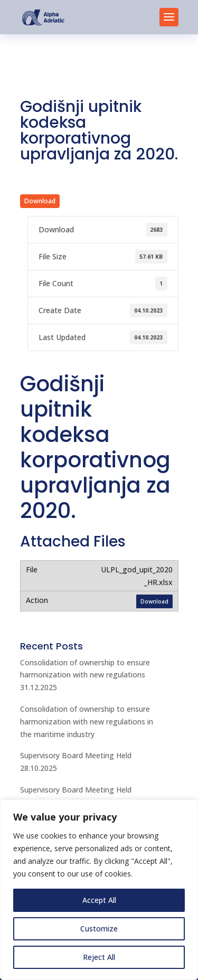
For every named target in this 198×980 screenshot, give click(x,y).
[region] (99, 890)
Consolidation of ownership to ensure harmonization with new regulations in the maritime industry (87, 722)
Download (40, 201)
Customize (99, 929)
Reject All (99, 957)
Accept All (99, 900)
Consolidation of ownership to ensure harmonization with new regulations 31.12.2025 (85, 675)
